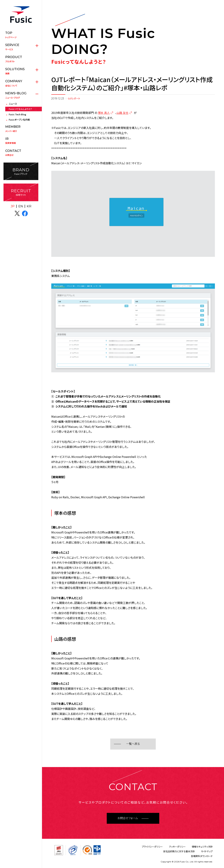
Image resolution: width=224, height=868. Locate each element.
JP (13, 206)
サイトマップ (207, 851)
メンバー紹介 (21, 129)
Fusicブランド (21, 171)
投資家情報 (21, 141)
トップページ (21, 35)
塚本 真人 (104, 113)
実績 (21, 71)
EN (21, 206)
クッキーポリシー (177, 847)
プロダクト (21, 59)
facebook (25, 213)
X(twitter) (17, 213)
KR (29, 206)
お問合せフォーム (128, 818)
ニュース (13, 104)
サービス (21, 47)
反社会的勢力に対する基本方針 (179, 851)
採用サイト (21, 192)
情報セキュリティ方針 (202, 847)
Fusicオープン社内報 (19, 120)
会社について (21, 83)
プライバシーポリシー (152, 847)
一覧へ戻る (133, 744)
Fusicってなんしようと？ (20, 109)
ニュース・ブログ (21, 95)
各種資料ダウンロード (202, 856)
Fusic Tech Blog (17, 114)
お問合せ (21, 153)
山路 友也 (122, 113)
